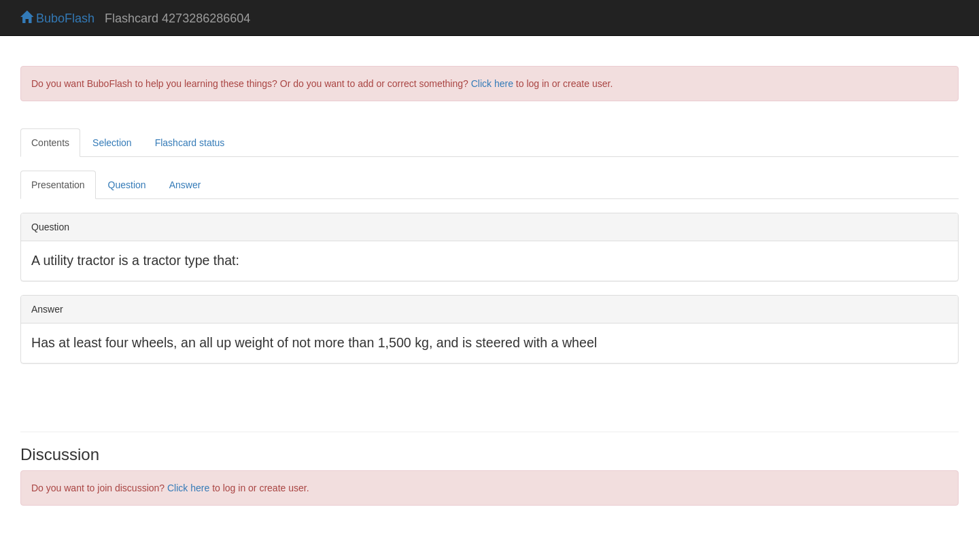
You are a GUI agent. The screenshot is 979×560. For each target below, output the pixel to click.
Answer (185, 185)
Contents (50, 143)
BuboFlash (57, 18)
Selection (112, 143)
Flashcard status (190, 143)
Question (127, 185)
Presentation (58, 185)
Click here (492, 84)
